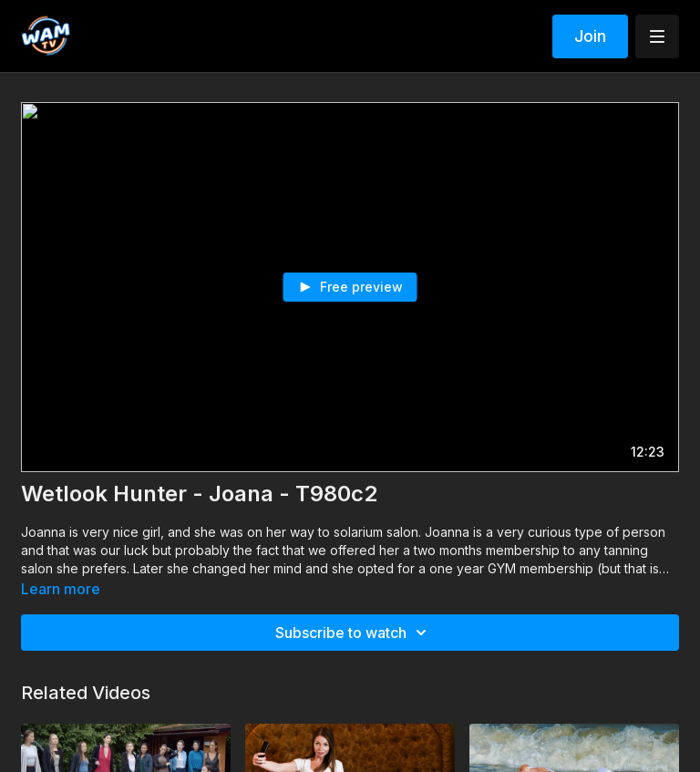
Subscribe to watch (354, 633)
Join (590, 36)
